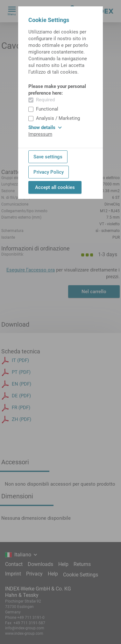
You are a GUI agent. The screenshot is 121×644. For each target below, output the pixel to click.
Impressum (40, 134)
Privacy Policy (49, 172)
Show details (45, 127)
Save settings (48, 157)
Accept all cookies (55, 187)
